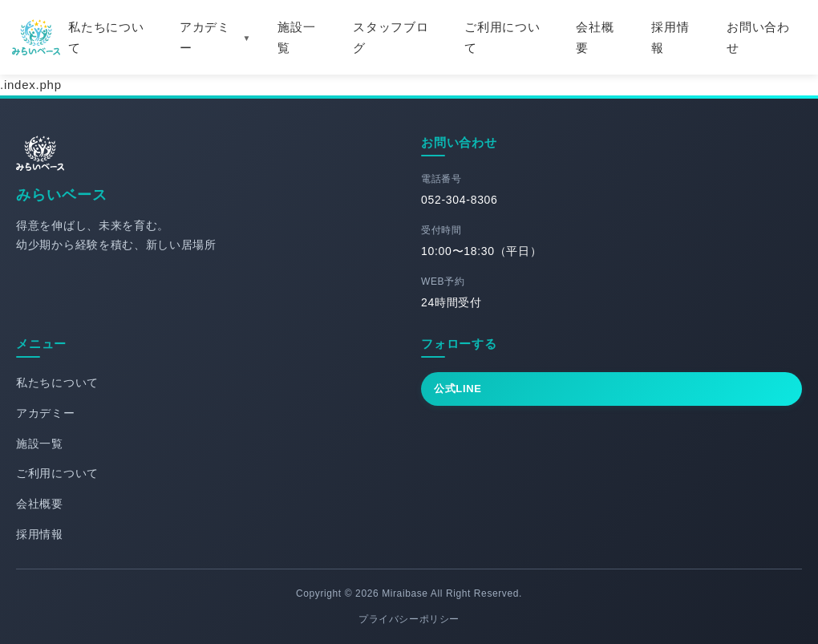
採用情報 (670, 37)
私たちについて (106, 37)
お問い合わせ (758, 37)
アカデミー (205, 37)
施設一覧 (296, 37)
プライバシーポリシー (409, 619)
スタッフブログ (391, 37)
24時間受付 (452, 302)
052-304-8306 (460, 200)
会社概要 (595, 37)
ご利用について (502, 37)
